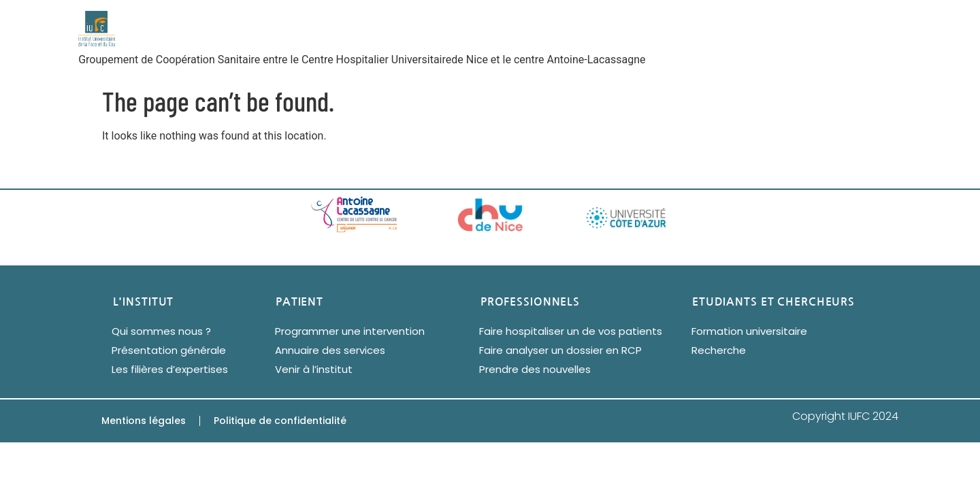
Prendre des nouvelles (535, 369)
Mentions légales (144, 421)
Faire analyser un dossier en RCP (560, 350)
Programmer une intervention (350, 331)
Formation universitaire (749, 331)
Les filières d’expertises (170, 369)
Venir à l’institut (314, 369)
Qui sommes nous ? (161, 331)
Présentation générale (169, 350)
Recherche (719, 350)
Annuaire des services (330, 350)
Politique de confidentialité (280, 421)
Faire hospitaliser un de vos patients (571, 331)
